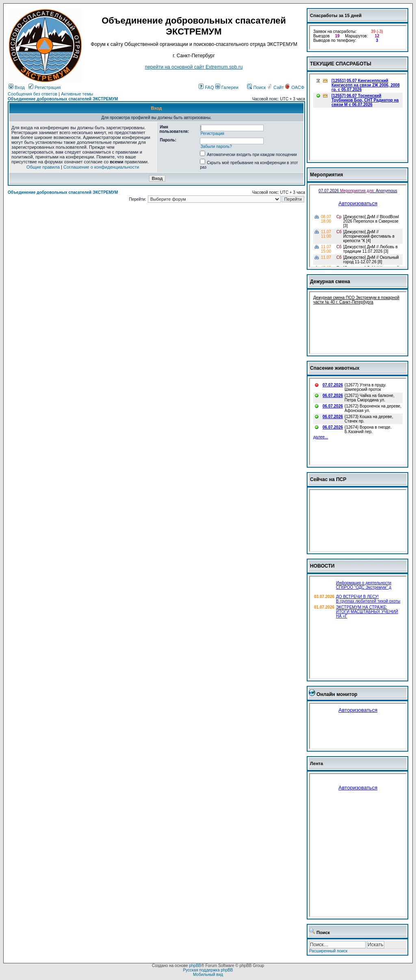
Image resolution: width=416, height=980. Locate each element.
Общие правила (43, 167)
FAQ (206, 87)
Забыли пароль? (216, 146)
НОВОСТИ (322, 566)
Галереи (227, 87)
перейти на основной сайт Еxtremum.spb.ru (194, 67)
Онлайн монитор (337, 694)
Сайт (276, 87)
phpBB (195, 966)
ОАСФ (295, 87)
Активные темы (77, 94)
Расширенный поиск (328, 951)
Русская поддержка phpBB (208, 970)
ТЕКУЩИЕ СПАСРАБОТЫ (341, 64)
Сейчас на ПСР (328, 479)
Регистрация (44, 87)
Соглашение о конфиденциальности (101, 167)
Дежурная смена (330, 282)
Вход (17, 87)
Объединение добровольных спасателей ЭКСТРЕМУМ (63, 99)
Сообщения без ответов (32, 94)
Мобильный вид (208, 975)
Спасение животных (335, 368)
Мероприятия (326, 175)
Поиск (256, 87)
